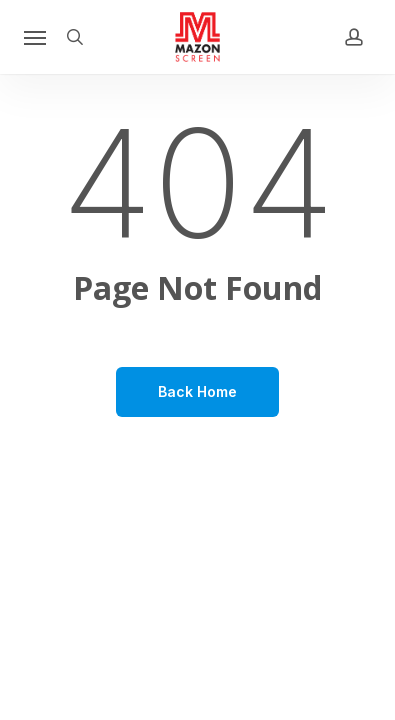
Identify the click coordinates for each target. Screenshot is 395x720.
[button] (35, 37)
